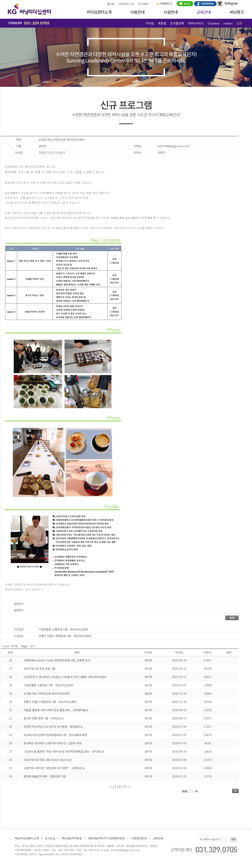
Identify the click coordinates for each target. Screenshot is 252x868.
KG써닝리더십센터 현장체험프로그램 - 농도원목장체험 (55, 735)
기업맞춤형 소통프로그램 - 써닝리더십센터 (48, 685)
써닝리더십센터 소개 (27, 838)
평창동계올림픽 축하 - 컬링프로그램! (45, 776)
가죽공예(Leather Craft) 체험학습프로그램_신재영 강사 (57, 660)
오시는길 (50, 838)
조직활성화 (177, 23)
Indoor (228, 23)
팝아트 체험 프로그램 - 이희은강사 (44, 718)
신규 (239, 23)
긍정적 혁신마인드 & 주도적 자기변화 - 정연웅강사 (53, 727)
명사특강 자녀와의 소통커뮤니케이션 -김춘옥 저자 (53, 743)
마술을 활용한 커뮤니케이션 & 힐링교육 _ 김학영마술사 (56, 710)
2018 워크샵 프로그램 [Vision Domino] (48, 760)
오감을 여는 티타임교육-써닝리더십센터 (47, 693)
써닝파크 (237, 12)
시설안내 (170, 12)
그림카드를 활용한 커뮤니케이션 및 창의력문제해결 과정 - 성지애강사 (64, 751)
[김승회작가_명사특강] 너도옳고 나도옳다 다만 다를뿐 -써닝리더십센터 (65, 677)
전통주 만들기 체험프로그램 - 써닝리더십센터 (50, 702)
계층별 (162, 23)
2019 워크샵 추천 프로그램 (39, 669)
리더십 (150, 23)
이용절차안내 (139, 838)
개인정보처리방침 (72, 838)
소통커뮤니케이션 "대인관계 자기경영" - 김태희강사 (54, 768)
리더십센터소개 (99, 12)
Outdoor (214, 23)
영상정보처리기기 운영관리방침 (107, 838)
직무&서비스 (196, 23)
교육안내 (204, 12)
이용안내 (137, 12)
